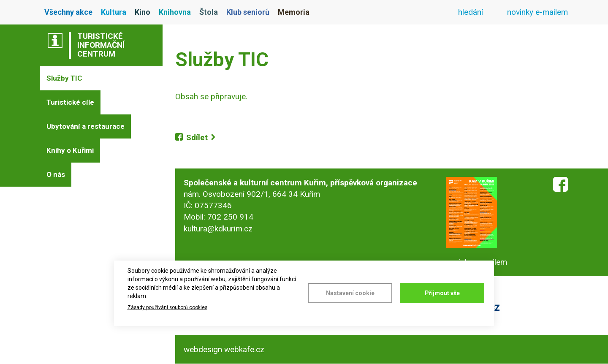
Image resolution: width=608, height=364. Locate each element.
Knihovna (175, 12)
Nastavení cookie (350, 293)
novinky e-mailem (537, 12)
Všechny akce (68, 12)
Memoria (294, 12)
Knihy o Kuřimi (70, 150)
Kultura (114, 12)
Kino (142, 12)
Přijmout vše (442, 293)
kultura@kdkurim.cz (218, 229)
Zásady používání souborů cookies (167, 307)
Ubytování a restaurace (85, 126)
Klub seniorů (248, 12)
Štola (209, 12)
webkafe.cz (244, 349)
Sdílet (197, 137)
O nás (56, 174)
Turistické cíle (70, 102)
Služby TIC (64, 78)
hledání (471, 12)
